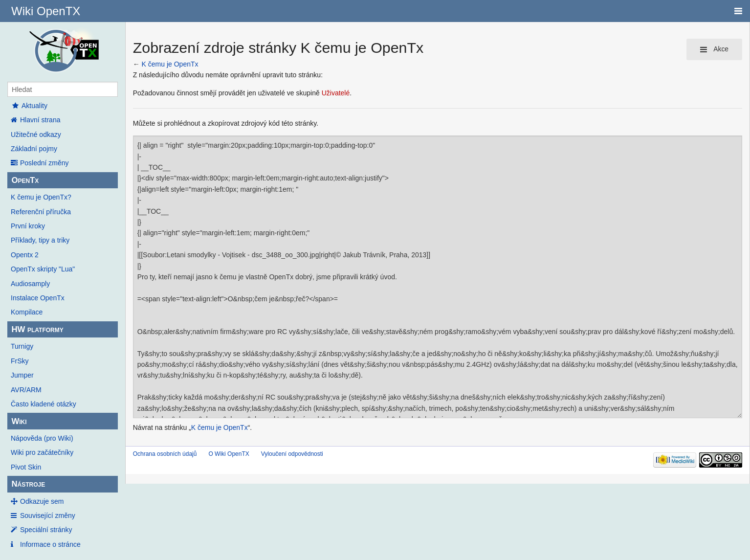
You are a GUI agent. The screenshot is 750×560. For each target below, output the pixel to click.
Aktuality (29, 106)
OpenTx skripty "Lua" (43, 269)
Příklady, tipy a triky (40, 240)
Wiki (19, 421)
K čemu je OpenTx (170, 64)
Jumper (22, 375)
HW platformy (37, 329)
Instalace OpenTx (38, 298)
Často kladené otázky (44, 404)
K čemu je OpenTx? (41, 197)
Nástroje (28, 484)
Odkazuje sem (42, 501)
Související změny (48, 515)
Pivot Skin (26, 467)
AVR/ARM (26, 390)
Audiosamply (30, 284)
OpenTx (25, 180)
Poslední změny (44, 163)
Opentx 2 (25, 255)
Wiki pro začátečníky (42, 452)
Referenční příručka (41, 212)
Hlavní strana (40, 120)
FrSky (20, 361)
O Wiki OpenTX (229, 454)
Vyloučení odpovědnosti (292, 454)
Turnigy (22, 346)
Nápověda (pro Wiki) (42, 438)
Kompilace (27, 312)
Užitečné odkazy (36, 134)
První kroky (28, 226)
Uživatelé (336, 93)
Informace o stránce (50, 544)
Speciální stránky (46, 530)
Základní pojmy (34, 149)
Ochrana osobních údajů (165, 454)
